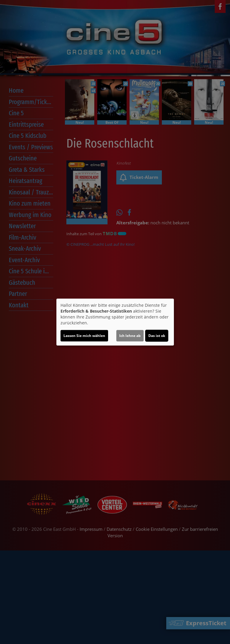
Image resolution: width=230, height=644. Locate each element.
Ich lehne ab (130, 336)
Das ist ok (157, 336)
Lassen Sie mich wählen (84, 336)
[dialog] (115, 322)
